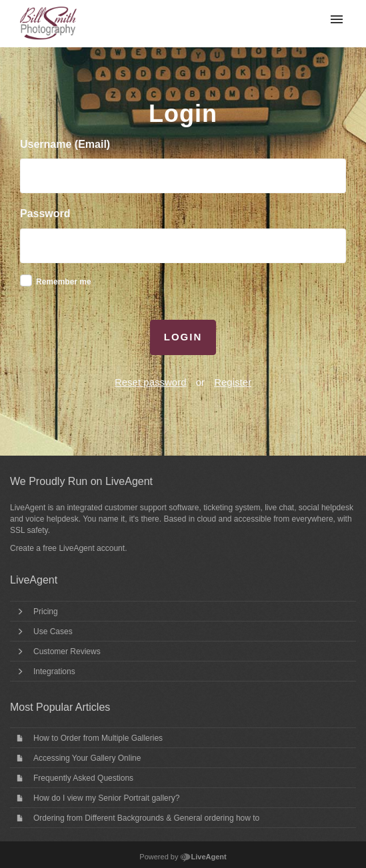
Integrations (54, 671)
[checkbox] (26, 280)
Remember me (64, 282)
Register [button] (233, 382)
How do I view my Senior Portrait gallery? (106, 798)
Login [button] (183, 337)
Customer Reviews (67, 651)
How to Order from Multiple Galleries (98, 738)
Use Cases (53, 632)
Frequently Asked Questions (83, 778)
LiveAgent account (92, 548)
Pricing (46, 612)
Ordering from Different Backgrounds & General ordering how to (146, 818)
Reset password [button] (151, 382)
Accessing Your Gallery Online (87, 758)
